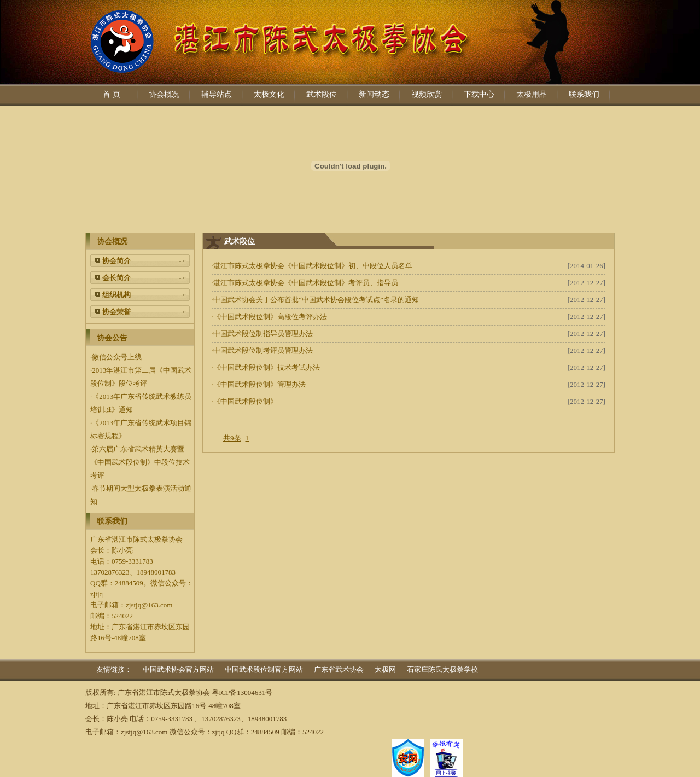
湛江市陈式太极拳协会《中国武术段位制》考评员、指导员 (306, 283)
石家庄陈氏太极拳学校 (442, 669)
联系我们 (584, 94)
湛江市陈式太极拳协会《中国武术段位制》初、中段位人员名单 (313, 266)
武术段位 (322, 94)
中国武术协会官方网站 (178, 669)
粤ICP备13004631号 (242, 692)
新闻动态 (374, 94)
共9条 (232, 438)
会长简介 (116, 278)
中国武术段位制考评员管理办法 (263, 350)
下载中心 (479, 94)
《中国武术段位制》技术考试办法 (267, 367)
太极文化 (269, 94)
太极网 (385, 669)
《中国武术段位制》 (245, 401)
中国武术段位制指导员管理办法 (263, 334)
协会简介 (116, 261)
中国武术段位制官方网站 (264, 669)
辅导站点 (217, 94)
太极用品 (532, 94)
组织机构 (116, 295)
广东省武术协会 (339, 669)
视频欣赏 (427, 94)
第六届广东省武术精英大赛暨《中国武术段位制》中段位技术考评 (140, 462)
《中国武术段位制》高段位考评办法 (270, 317)
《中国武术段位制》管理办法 (259, 384)
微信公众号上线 (117, 357)
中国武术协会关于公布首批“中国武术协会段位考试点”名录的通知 (316, 300)
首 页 (112, 94)
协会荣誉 (116, 312)
